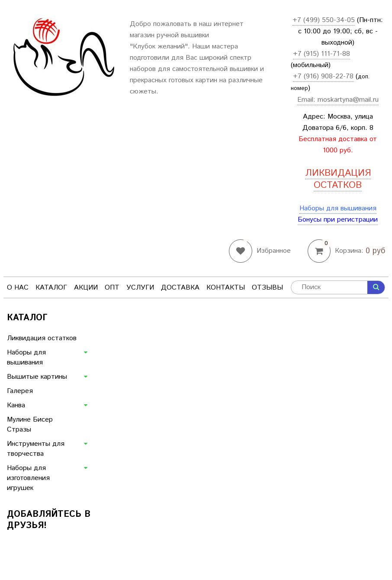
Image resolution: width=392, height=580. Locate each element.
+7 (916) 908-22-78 (323, 76)
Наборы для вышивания (338, 208)
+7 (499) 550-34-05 (324, 20)
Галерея (20, 391)
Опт (112, 288)
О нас (18, 288)
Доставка (180, 288)
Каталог (51, 288)
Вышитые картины (37, 377)
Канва (16, 405)
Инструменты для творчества (36, 449)
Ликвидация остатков (42, 338)
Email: (307, 100)
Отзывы (267, 288)
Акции (86, 288)
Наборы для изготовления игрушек (28, 478)
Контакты (226, 288)
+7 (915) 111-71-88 (321, 54)
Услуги (140, 288)
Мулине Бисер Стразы (30, 425)
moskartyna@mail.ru (348, 100)
